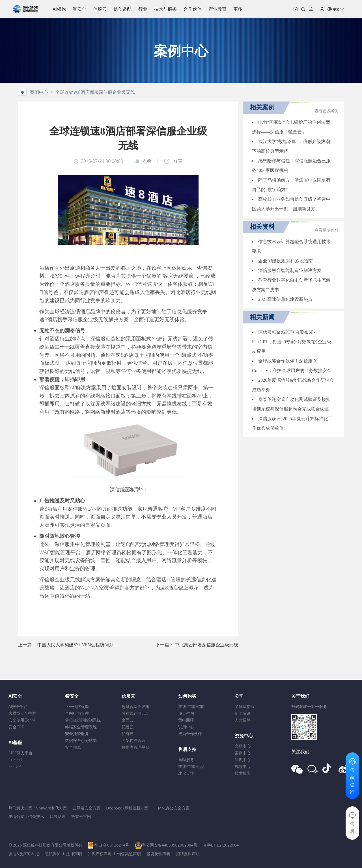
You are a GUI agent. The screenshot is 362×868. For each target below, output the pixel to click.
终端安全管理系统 (81, 727)
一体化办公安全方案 (172, 808)
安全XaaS (73, 747)
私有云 (128, 734)
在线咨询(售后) (191, 766)
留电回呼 (186, 720)
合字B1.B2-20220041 (222, 845)
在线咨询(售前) (191, 706)
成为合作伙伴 (190, 734)
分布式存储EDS (135, 713)
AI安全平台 (18, 706)
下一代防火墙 (77, 706)
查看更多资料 (326, 230)
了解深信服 (245, 706)
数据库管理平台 (135, 747)
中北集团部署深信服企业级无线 (206, 645)
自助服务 (186, 760)
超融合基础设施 (135, 706)
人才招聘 (243, 720)
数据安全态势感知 (81, 740)
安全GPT (16, 727)
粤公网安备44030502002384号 (170, 845)
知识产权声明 (100, 854)
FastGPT (16, 766)
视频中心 (243, 766)
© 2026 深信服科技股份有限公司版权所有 (45, 845)
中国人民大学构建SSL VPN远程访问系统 (78, 645)
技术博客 (243, 773)
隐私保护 (53, 854)
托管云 (128, 727)
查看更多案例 (326, 111)
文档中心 (243, 746)
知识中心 (243, 760)
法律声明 (74, 854)
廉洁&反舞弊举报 (24, 854)
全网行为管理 (77, 713)
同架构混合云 (133, 740)
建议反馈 (186, 773)
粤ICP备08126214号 (111, 845)
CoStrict (15, 760)
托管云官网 (81, 816)
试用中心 (186, 727)
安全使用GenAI (22, 720)
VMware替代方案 (52, 808)
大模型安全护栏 (22, 713)
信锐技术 (36, 816)
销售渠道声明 (129, 854)
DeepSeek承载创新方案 (127, 808)
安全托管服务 (77, 734)
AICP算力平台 (21, 753)
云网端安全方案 (87, 808)
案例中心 (243, 753)
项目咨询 (186, 713)
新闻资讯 (243, 713)
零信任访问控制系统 (83, 720)
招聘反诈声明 (188, 854)
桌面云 (128, 720)
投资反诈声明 (158, 854)
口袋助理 (58, 816)
